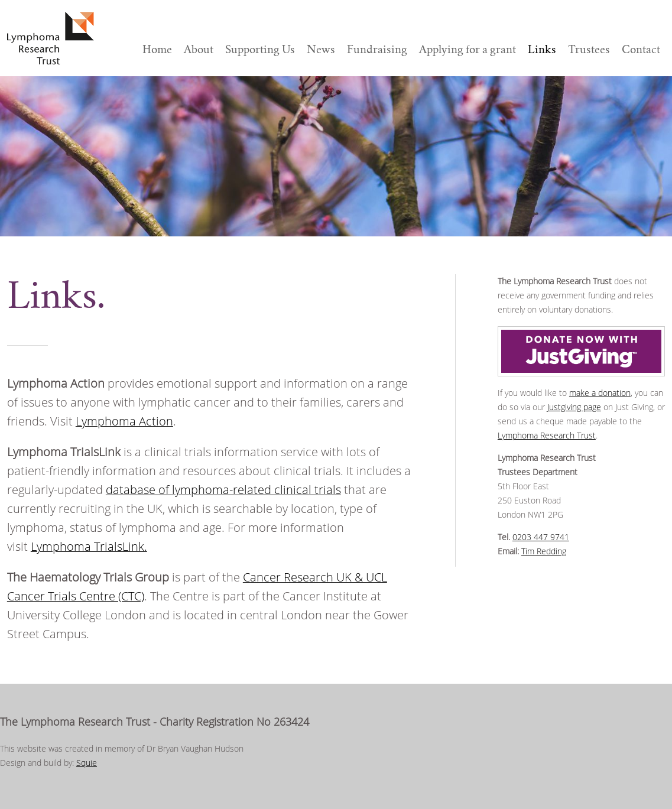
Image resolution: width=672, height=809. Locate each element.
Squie (87, 763)
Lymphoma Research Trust (547, 435)
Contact (641, 49)
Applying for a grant (468, 49)
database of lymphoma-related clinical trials (223, 490)
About (199, 49)
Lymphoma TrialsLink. (89, 546)
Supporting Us (260, 49)
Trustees (589, 49)
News (321, 49)
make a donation (600, 393)
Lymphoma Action (124, 421)
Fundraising (377, 49)
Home (157, 49)
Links (542, 49)
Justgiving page (574, 407)
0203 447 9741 (541, 537)
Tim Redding (544, 551)
